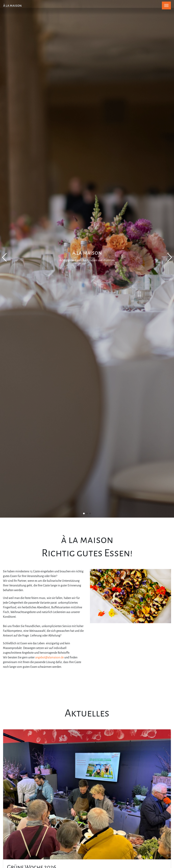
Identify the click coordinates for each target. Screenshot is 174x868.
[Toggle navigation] (166, 5)
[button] (84, 513)
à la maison (12, 5)
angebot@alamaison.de (49, 657)
